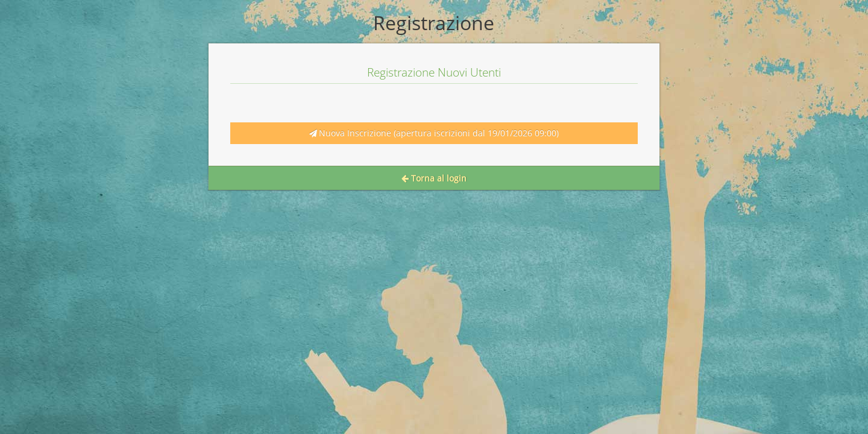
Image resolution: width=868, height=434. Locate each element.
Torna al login (434, 178)
